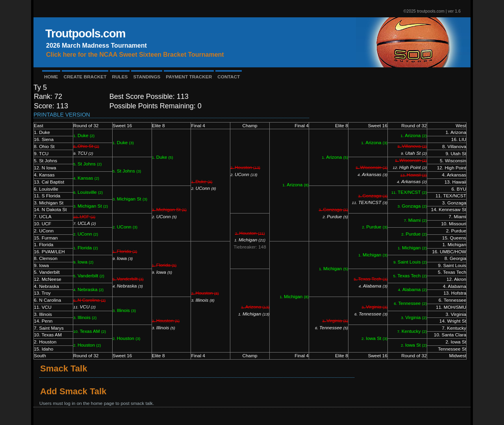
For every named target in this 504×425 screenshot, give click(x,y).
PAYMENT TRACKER (189, 77)
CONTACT (229, 77)
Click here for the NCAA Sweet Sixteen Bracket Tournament (135, 55)
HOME (51, 77)
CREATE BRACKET (85, 77)
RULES (120, 77)
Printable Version (62, 115)
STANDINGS (147, 77)
